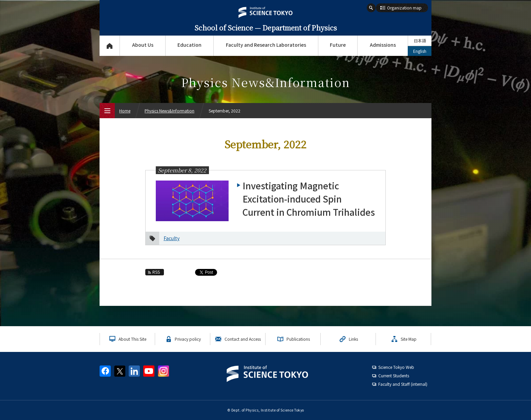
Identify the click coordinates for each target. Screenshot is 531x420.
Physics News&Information (169, 111)
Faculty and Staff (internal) (403, 384)
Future (338, 45)
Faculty (172, 238)
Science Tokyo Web (396, 367)
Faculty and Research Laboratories (266, 45)
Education (189, 45)
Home (125, 111)
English (420, 51)
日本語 (420, 40)
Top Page (110, 46)
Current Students (394, 375)
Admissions (383, 45)
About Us (143, 45)
